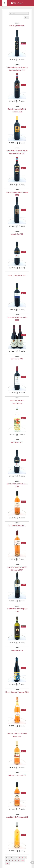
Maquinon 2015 (17, 650)
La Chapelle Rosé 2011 (17, 526)
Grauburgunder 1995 (17, 26)
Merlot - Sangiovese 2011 (17, 276)
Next (22, 861)
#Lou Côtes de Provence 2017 (17, 817)
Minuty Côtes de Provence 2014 (17, 692)
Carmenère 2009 (17, 359)
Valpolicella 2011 (17, 234)
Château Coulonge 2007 (17, 775)
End (7, 863)
